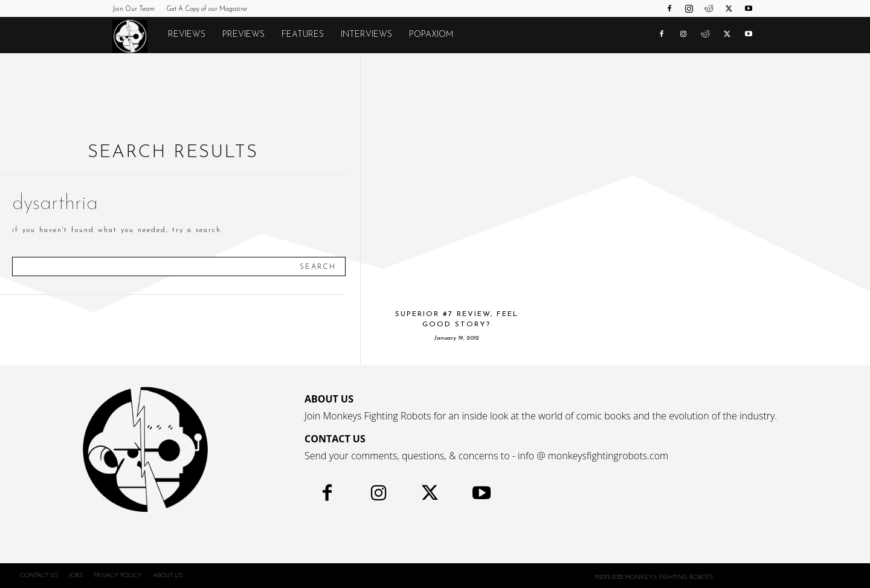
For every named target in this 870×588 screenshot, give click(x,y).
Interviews (366, 35)
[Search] (318, 267)
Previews (243, 35)
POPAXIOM (431, 35)
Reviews (187, 35)
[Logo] (136, 36)
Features (303, 35)
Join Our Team (134, 9)
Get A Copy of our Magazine (207, 9)
